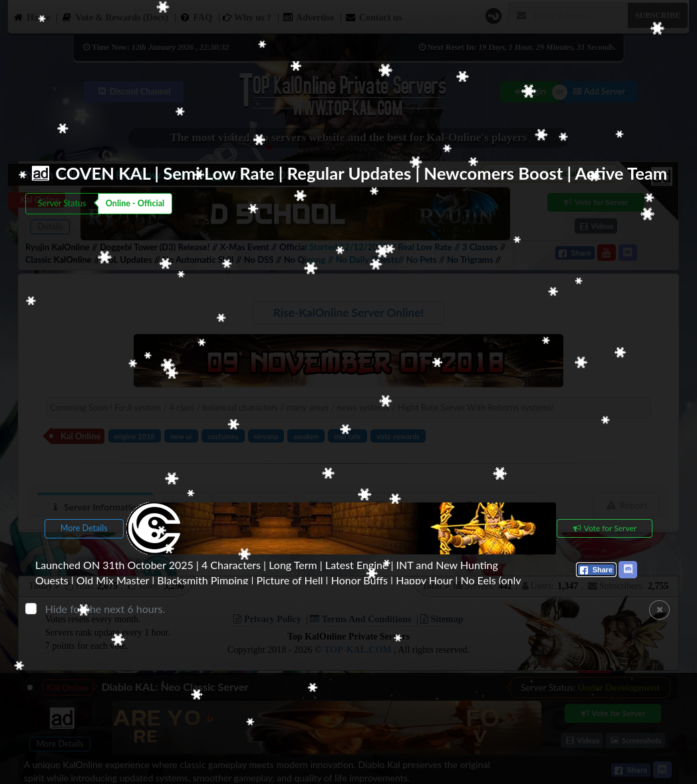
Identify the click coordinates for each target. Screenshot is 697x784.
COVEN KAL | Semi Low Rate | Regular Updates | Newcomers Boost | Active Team (361, 173)
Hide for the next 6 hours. (105, 608)
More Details (84, 528)
